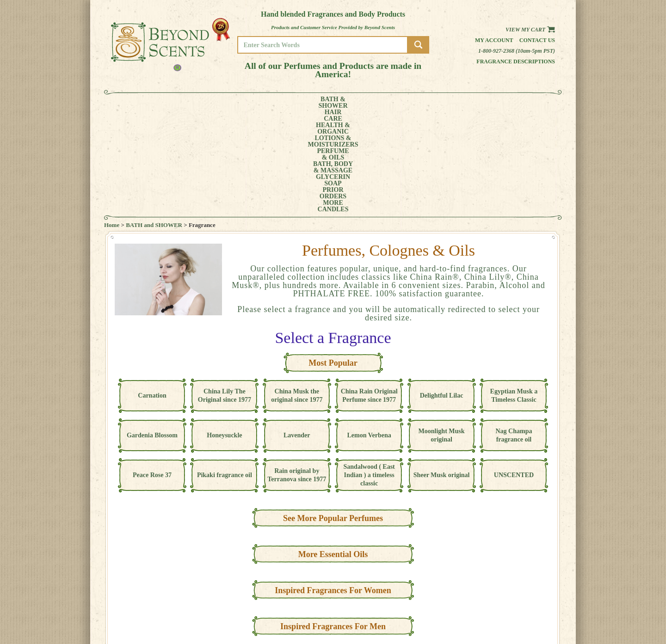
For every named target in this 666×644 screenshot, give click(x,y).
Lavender (297, 332)
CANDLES (520, 103)
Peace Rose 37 (152, 371)
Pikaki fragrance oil (225, 371)
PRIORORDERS (451, 103)
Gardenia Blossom (152, 332)
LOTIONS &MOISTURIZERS (267, 103)
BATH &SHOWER (145, 103)
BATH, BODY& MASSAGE (364, 103)
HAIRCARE (179, 103)
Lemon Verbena (369, 332)
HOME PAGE (521, 586)
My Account (494, 40)
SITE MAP (518, 612)
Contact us (537, 40)
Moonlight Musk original (442, 332)
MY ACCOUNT (522, 592)
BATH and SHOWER (154, 121)
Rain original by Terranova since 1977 (297, 371)
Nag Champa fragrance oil (514, 332)
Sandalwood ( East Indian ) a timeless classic (369, 371)
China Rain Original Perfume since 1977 (369, 292)
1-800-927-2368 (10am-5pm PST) (517, 51)
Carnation (152, 292)
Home (112, 121)
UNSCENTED (514, 371)
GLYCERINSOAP (411, 103)
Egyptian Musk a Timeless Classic (514, 292)
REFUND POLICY (526, 605)
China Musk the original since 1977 (297, 292)
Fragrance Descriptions (516, 61)
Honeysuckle (224, 332)
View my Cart (530, 30)
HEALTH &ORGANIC (215, 103)
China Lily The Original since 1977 (225, 292)
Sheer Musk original (442, 371)
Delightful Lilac (442, 292)
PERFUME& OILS (318, 103)
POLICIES (518, 599)
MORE (485, 103)
